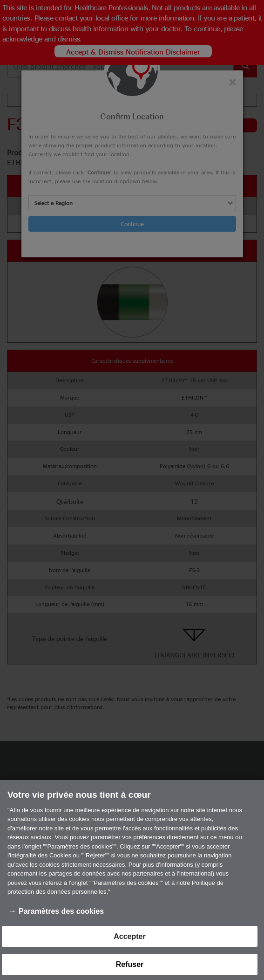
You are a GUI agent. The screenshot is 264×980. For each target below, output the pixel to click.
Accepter (129, 942)
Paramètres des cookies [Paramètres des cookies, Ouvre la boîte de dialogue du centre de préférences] (61, 917)
